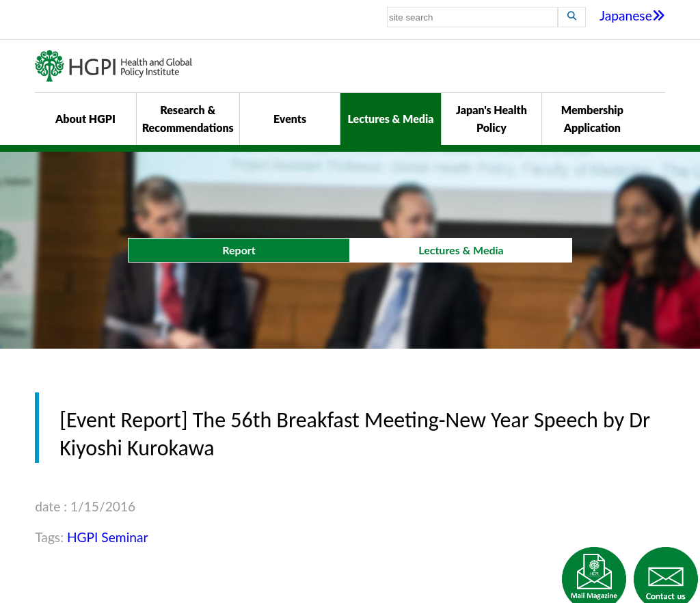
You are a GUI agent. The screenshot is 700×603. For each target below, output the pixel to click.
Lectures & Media (390, 119)
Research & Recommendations (188, 119)
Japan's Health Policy (492, 119)
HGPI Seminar (108, 537)
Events (290, 119)
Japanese (632, 15)
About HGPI (85, 119)
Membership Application (592, 119)
